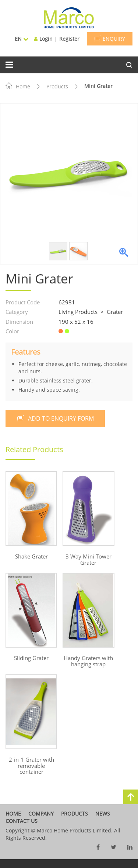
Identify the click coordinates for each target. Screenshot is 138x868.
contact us (22, 821)
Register (69, 39)
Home (18, 86)
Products (57, 86)
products (75, 814)
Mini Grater (98, 86)
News (103, 814)
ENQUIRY (110, 39)
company (41, 814)
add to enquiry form (55, 418)
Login (46, 39)
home (13, 814)
